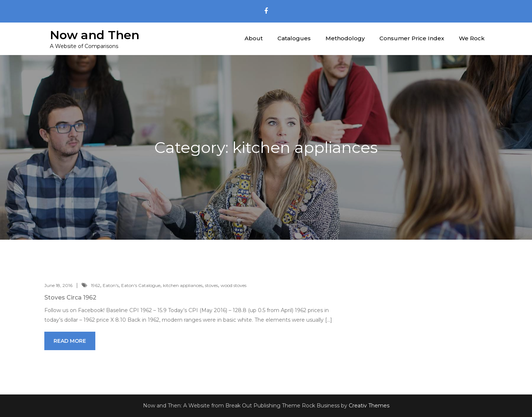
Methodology (345, 38)
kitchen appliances (183, 285)
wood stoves (233, 285)
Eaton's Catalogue (141, 285)
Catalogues (294, 38)
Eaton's (111, 285)
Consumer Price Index (412, 38)
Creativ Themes (369, 406)
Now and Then (95, 35)
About (254, 38)
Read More (70, 341)
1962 (96, 285)
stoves (212, 285)
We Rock (472, 38)
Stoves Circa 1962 (70, 298)
